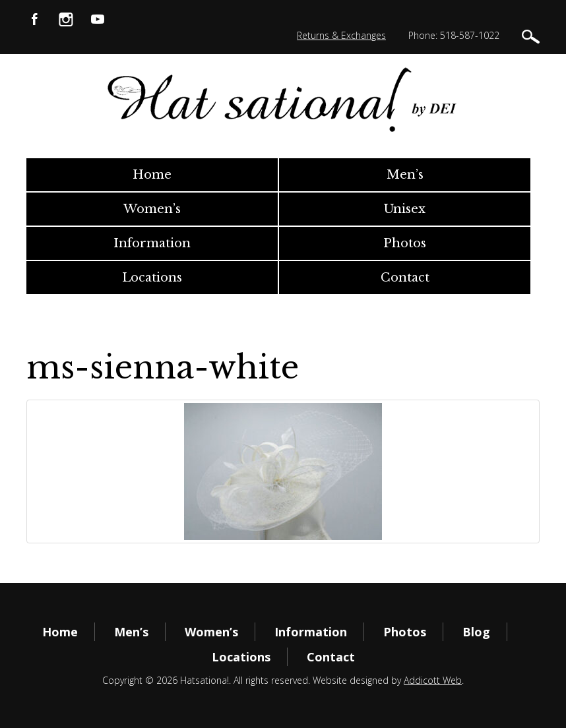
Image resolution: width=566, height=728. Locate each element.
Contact (405, 278)
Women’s (152, 209)
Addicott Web (433, 680)
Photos (405, 243)
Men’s (405, 175)
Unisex (405, 209)
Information (152, 243)
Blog (476, 632)
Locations (152, 278)
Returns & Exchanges (341, 35)
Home (152, 175)
